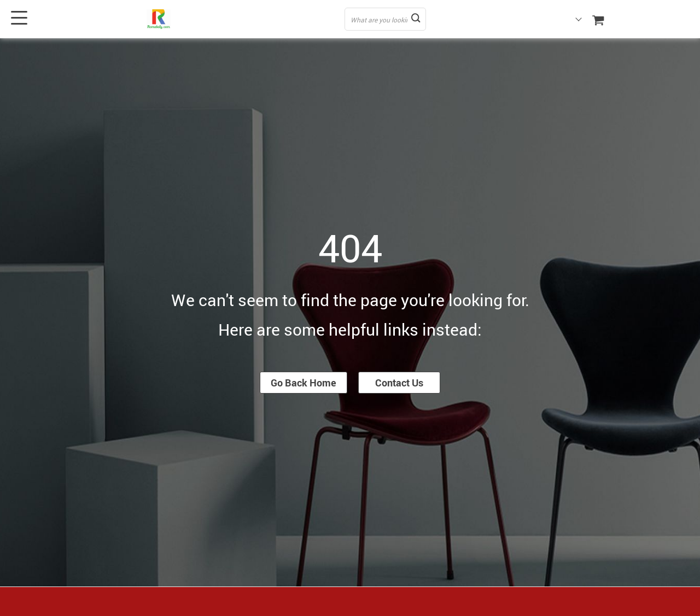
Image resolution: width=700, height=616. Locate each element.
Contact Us (399, 383)
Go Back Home (304, 383)
